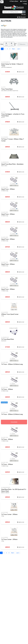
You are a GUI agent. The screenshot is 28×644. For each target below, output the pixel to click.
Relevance (22, 44)
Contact (24, 1)
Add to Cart (21, 72)
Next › (14, 49)
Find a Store (14, 1)
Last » (19, 49)
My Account (21, 17)
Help (25, 4)
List (12, 44)
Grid (6, 44)
